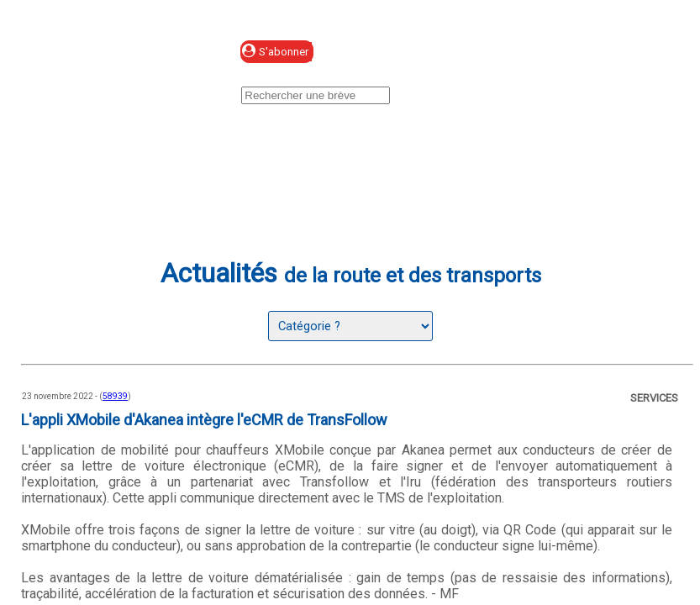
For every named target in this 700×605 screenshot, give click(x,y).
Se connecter (425, 53)
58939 (115, 396)
